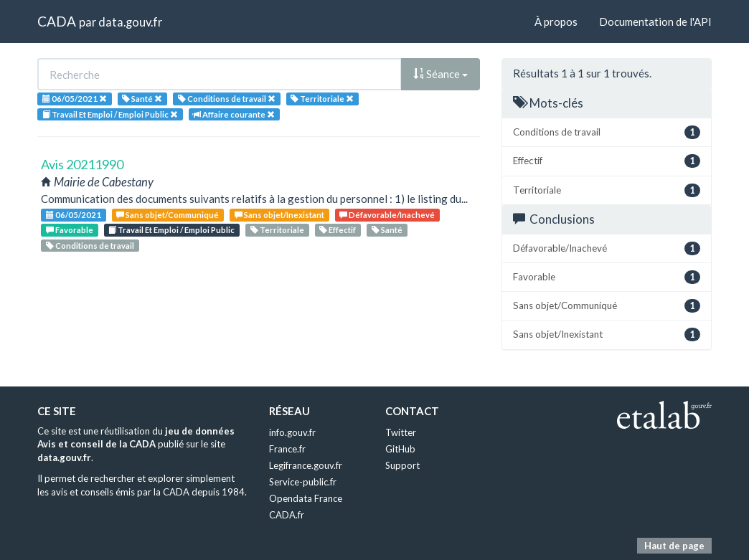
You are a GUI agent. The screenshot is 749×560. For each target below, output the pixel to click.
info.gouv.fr (292, 432)
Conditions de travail (90, 246)
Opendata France (306, 498)
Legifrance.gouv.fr (306, 465)
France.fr (287, 449)
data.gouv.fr (130, 22)
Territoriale (277, 230)
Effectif (338, 230)
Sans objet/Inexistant (279, 215)
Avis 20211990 (82, 164)
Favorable (70, 230)
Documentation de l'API (655, 22)
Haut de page (674, 546)
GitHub (400, 449)
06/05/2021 (74, 215)
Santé (387, 230)
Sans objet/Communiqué (168, 215)
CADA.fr (287, 515)
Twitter (401, 432)
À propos (556, 22)
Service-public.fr (303, 482)
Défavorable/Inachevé (387, 215)
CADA (57, 21)
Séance (441, 74)
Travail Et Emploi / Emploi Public (171, 230)
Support (402, 465)
